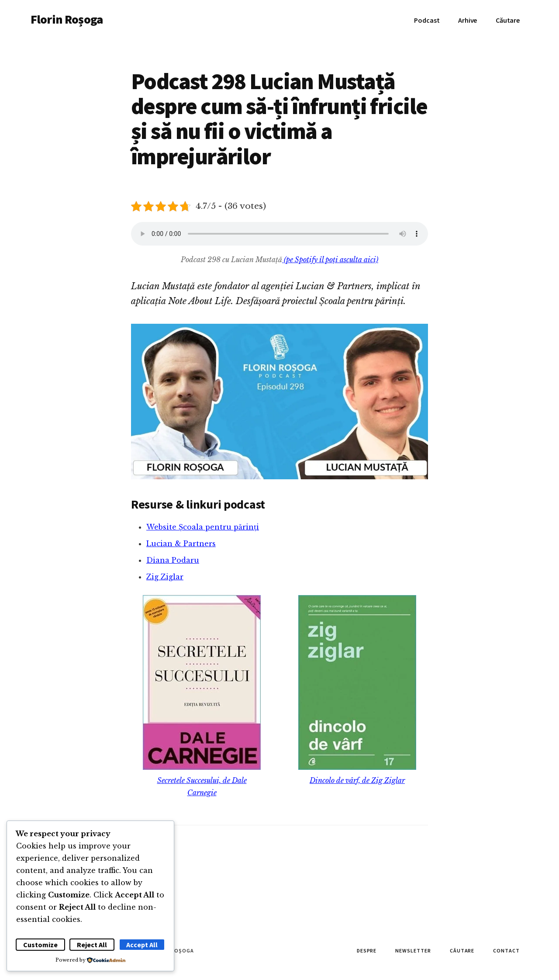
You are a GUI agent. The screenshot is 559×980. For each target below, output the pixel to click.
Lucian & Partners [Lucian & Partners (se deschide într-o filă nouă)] (181, 544)
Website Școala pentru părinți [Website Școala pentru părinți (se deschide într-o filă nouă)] (203, 527)
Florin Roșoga (67, 19)
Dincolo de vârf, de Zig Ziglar (357, 780)
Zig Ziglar (165, 577)
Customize (40, 945)
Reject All (92, 945)
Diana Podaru (173, 560)
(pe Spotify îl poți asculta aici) (330, 260)
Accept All (142, 945)
